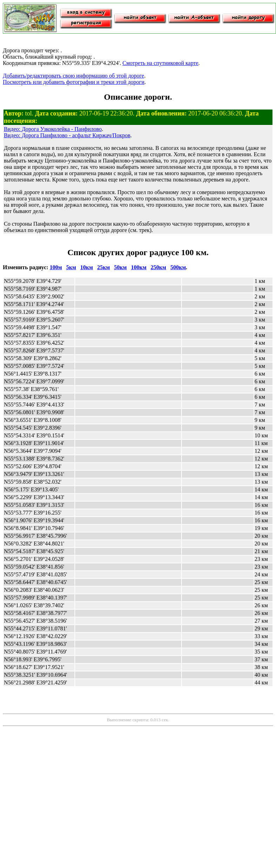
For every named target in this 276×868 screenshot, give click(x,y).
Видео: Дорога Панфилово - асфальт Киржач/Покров (67, 135)
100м (56, 267)
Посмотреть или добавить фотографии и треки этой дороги (74, 82)
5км (71, 267)
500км (178, 267)
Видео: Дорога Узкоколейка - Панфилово (53, 129)
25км (104, 267)
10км (87, 267)
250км (158, 267)
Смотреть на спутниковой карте (160, 63)
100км (139, 267)
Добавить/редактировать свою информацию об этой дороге (73, 76)
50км (120, 267)
